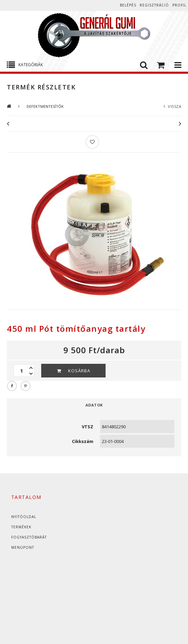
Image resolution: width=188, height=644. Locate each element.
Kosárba (79, 371)
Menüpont (23, 547)
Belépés (128, 5)
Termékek (21, 527)
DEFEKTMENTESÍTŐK (45, 106)
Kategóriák (31, 65)
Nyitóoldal (24, 517)
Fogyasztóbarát (29, 537)
